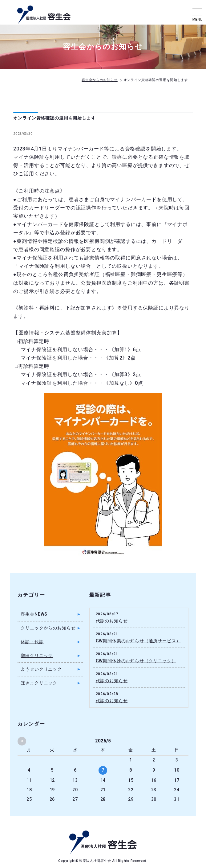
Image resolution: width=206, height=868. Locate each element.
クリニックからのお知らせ (48, 628)
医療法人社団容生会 (96, 861)
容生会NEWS (34, 614)
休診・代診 (32, 642)
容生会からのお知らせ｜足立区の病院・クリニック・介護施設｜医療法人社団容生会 (44, 15)
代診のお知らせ (112, 621)
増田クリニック (37, 656)
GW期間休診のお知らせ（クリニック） (136, 661)
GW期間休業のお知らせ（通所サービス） (138, 641)
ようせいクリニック (41, 669)
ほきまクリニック (39, 683)
